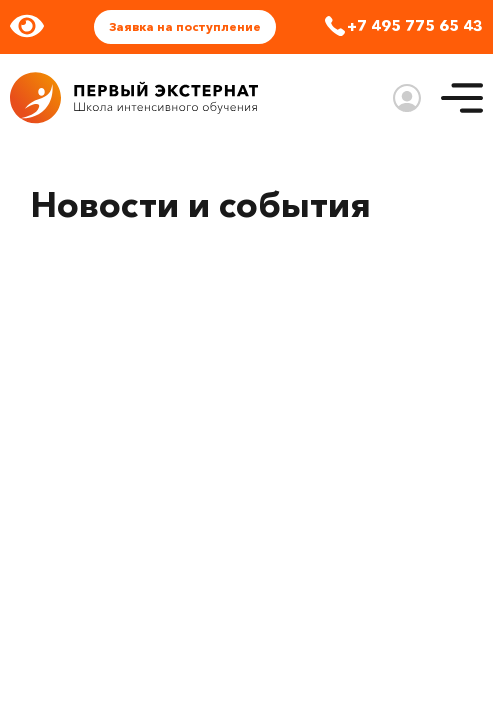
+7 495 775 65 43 (415, 25)
